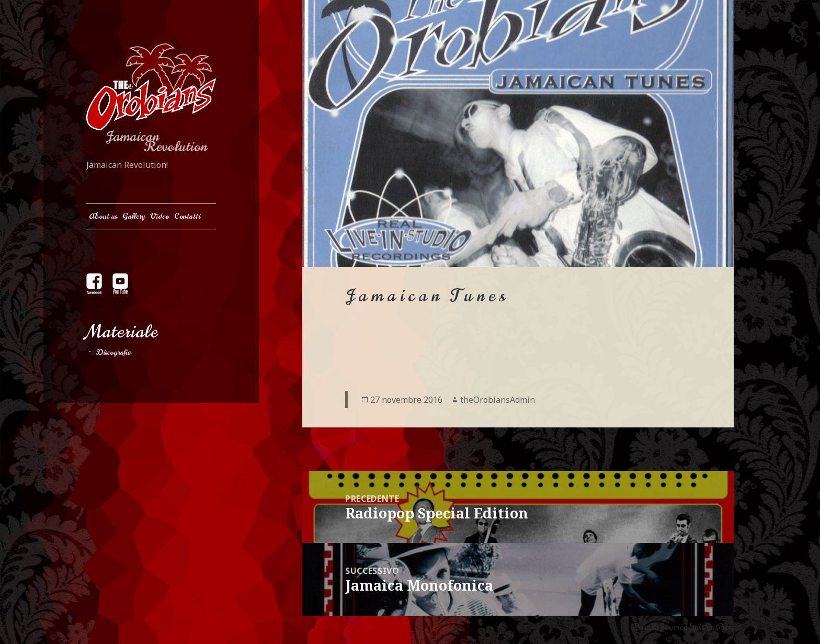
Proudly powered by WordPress (683, 627)
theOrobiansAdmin (498, 400)
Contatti (187, 216)
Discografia (114, 352)
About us (103, 216)
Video (160, 216)
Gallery (134, 216)
